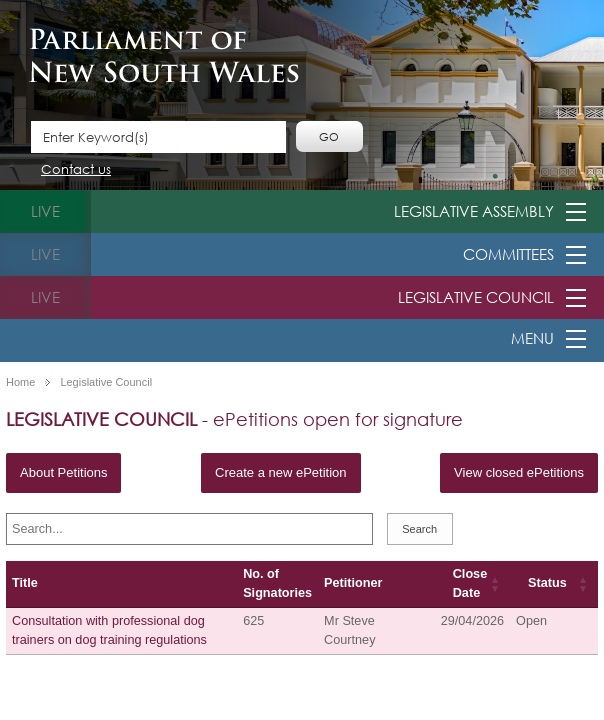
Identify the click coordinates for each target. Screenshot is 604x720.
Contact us (76, 170)
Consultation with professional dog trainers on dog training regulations (109, 630)
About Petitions (63, 472)
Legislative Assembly (474, 211)
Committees (508, 254)
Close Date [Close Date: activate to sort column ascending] (470, 583)
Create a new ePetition (281, 472)
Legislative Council (476, 297)
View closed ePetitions (519, 472)
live (45, 211)
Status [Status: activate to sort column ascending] (547, 583)
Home (20, 382)
